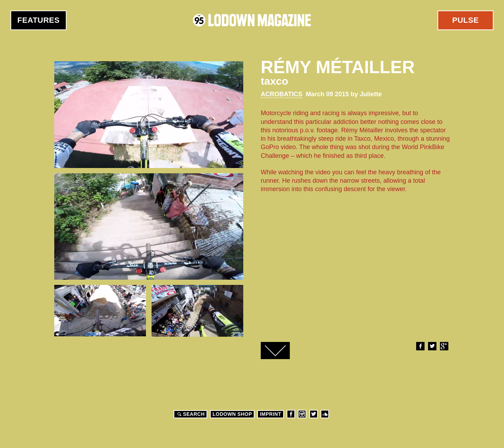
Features (39, 20)
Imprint (270, 414)
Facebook (420, 346)
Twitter (432, 346)
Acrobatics (282, 94)
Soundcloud (325, 414)
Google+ (444, 346)
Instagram (302, 414)
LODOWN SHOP (232, 414)
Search (190, 414)
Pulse (465, 20)
